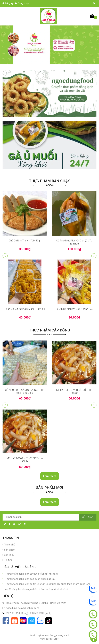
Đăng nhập (23, 3)
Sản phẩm (9, 550)
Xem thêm (50, 476)
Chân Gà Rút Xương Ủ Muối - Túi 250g (25, 309)
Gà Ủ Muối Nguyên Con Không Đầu (74, 309)
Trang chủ (9, 545)
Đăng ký (9, 3)
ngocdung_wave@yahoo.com (22, 608)
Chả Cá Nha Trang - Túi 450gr (25, 241)
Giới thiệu (8, 555)
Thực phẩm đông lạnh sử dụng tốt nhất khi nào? (32, 574)
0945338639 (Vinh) (41, 613)
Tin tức (7, 560)
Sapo (56, 639)
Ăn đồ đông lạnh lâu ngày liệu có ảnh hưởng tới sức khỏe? (37, 589)
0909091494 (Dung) (17, 613)
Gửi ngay (88, 517)
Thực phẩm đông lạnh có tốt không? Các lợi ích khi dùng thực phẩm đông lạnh (48, 584)
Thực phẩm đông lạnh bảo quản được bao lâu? (31, 579)
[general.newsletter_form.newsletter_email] (49, 517)
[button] (94, 256)
